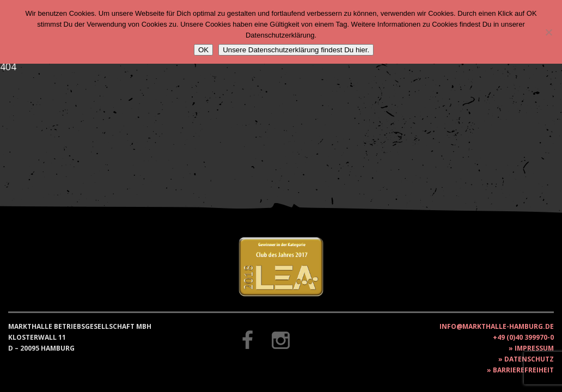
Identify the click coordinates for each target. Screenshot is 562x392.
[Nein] (548, 32)
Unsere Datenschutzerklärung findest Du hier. (296, 50)
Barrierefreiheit (523, 370)
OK (203, 50)
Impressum (534, 348)
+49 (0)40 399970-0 (523, 337)
